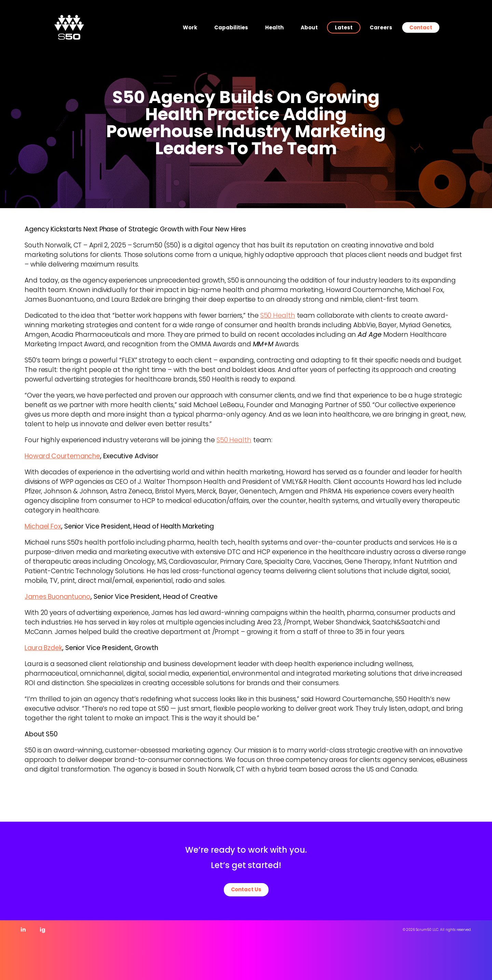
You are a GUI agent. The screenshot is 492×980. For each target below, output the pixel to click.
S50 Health (278, 315)
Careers (381, 27)
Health (274, 27)
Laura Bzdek (43, 648)
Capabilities (231, 27)
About (309, 27)
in (23, 930)
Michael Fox (43, 526)
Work (190, 27)
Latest (344, 27)
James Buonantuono (58, 597)
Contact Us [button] (246, 889)
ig (43, 930)
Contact (421, 27)
